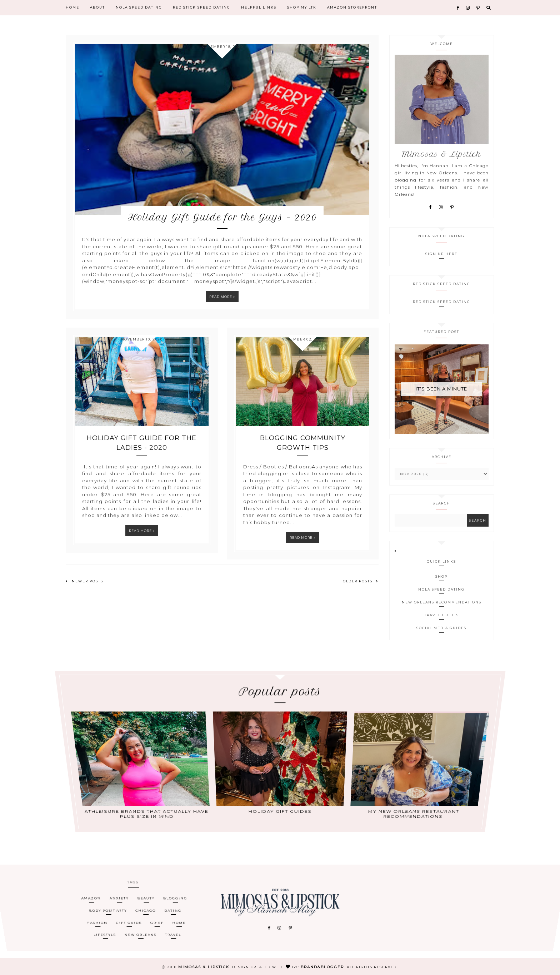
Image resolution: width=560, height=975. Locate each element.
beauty (145, 904)
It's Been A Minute (441, 389)
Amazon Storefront (352, 8)
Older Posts (361, 590)
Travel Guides (442, 615)
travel (175, 922)
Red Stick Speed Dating (202, 8)
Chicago (146, 910)
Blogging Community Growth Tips (303, 451)
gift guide (130, 916)
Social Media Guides (441, 628)
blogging (175, 904)
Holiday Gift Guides (280, 785)
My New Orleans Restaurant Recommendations (410, 786)
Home (72, 8)
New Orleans (142, 922)
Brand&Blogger (322, 967)
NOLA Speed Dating (139, 8)
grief (158, 916)
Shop (441, 576)
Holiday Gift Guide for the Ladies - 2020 (142, 451)
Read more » (222, 305)
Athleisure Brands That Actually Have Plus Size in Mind (150, 786)
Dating (173, 910)
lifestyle (107, 922)
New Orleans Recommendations (442, 602)
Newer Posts (84, 590)
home (180, 916)
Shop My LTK (302, 8)
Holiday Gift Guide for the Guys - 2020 (222, 226)
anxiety (118, 904)
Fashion (99, 916)
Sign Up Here (441, 254)
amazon (90, 904)
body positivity (108, 910)
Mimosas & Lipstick (204, 967)
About (97, 8)
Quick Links (441, 561)
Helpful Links (259, 8)
